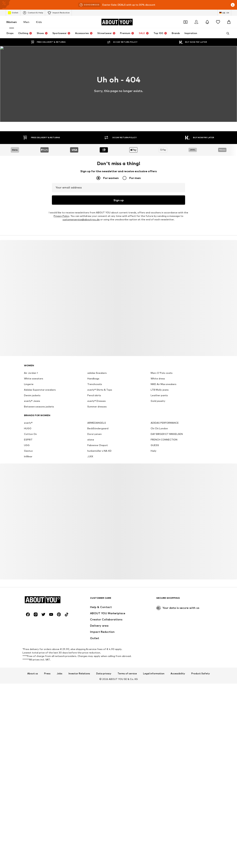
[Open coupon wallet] (185, 22)
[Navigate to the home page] (117, 22)
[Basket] (229, 22)
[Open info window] (233, 5)
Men (26, 22)
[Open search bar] (227, 33)
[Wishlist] (218, 22)
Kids (39, 22)
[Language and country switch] (224, 13)
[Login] (196, 22)
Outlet (13, 13)
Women (12, 22)
